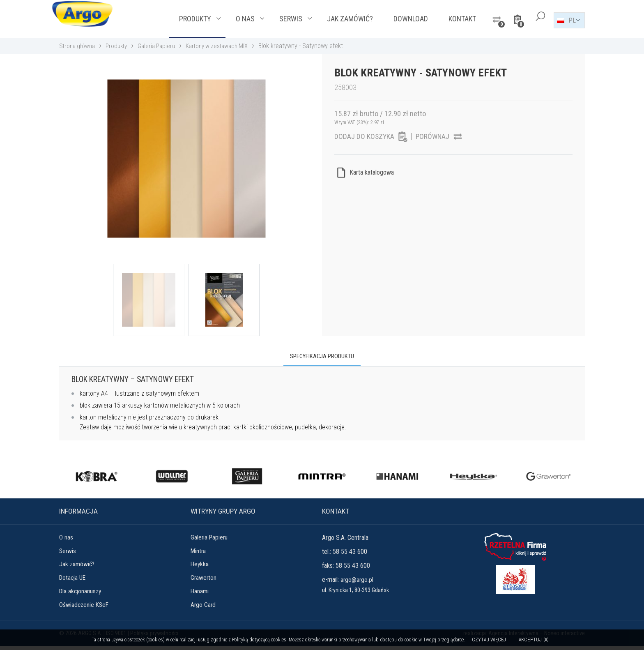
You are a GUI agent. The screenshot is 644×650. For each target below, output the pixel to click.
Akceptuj (531, 640)
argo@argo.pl (357, 581)
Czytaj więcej (490, 640)
